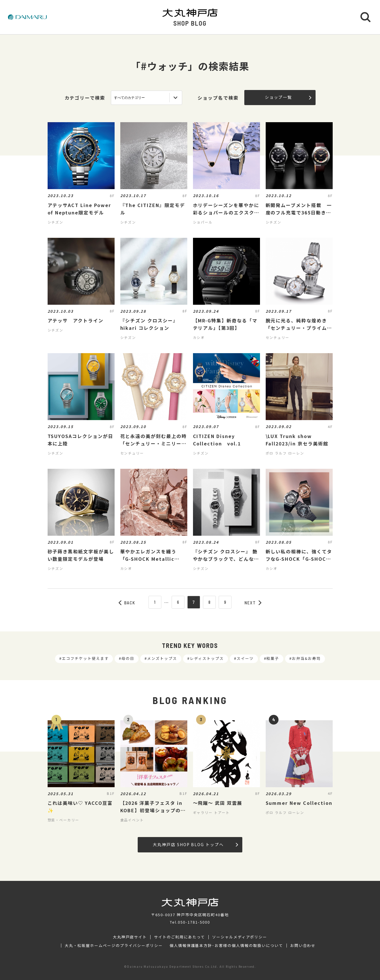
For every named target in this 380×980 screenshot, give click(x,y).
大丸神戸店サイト (130, 937)
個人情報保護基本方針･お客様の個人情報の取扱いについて (226, 946)
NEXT (253, 603)
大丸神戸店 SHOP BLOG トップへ (195, 844)
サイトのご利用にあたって (179, 937)
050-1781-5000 (194, 922)
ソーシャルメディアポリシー (240, 937)
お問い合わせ (303, 946)
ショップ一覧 (288, 97)
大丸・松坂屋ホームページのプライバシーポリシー (114, 946)
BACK (127, 603)
